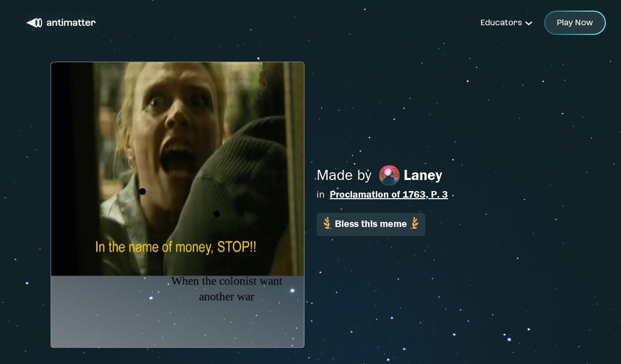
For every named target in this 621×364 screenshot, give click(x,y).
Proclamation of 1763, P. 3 (389, 194)
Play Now (575, 22)
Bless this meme (371, 223)
